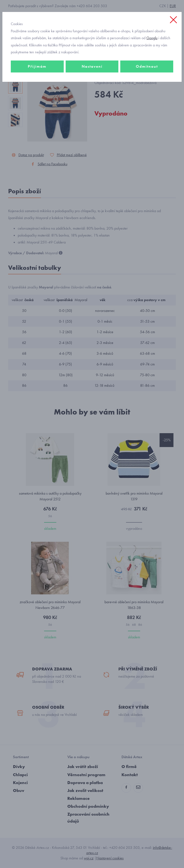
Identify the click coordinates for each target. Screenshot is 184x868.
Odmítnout (147, 66)
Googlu (152, 38)
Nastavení (92, 66)
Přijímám (37, 66)
